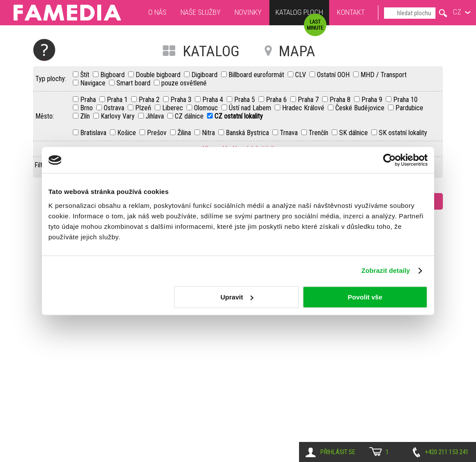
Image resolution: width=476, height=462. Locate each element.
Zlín (86, 116)
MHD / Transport (384, 75)
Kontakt (351, 12)
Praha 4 (214, 100)
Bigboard (113, 75)
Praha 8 (341, 100)
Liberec (173, 108)
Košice (127, 133)
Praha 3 (182, 100)
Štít (86, 75)
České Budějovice (361, 108)
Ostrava (115, 108)
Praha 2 (150, 100)
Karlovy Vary (119, 116)
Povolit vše (365, 297)
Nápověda (44, 50)
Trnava (290, 133)
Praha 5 (245, 100)
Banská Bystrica (248, 133)
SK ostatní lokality (403, 133)
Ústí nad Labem (251, 108)
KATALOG (211, 51)
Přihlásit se (338, 452)
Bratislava (94, 133)
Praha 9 (373, 100)
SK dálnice (354, 133)
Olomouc (207, 108)
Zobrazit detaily (386, 270)
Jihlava (156, 116)
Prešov (158, 133)
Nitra (209, 133)
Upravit (237, 297)
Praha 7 (309, 100)
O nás (157, 12)
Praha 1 (118, 100)
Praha (89, 100)
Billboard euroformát (257, 75)
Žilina (185, 133)
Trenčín (319, 133)
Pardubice (409, 108)
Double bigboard (159, 75)
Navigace (94, 83)
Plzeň (144, 108)
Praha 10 (405, 100)
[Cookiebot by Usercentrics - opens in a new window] (389, 160)
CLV (301, 75)
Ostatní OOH (334, 75)
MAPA (297, 51)
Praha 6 (277, 100)
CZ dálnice (190, 116)
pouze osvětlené (184, 83)
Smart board (134, 83)
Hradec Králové (304, 108)
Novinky (248, 12)
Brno (87, 108)
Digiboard (205, 75)
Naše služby (201, 12)
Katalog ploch (299, 13)
